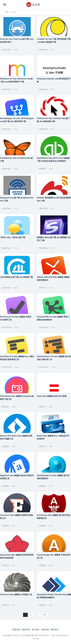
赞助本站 (54, 629)
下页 (44, 615)
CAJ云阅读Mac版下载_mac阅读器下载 (16, 277)
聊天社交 (5, 407)
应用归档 (45, 629)
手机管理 (42, 605)
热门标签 (35, 629)
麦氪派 (28, 635)
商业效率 (42, 486)
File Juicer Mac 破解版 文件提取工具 (16, 594)
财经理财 (42, 169)
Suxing (35, 638)
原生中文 (42, 288)
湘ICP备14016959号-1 (41, 635)
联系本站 (17, 629)
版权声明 (26, 629)
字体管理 (5, 486)
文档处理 (5, 446)
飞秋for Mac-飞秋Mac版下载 (13, 237)
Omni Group (7, 327)
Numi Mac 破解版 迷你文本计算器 (52, 396)
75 (37, 615)
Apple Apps (6, 50)
